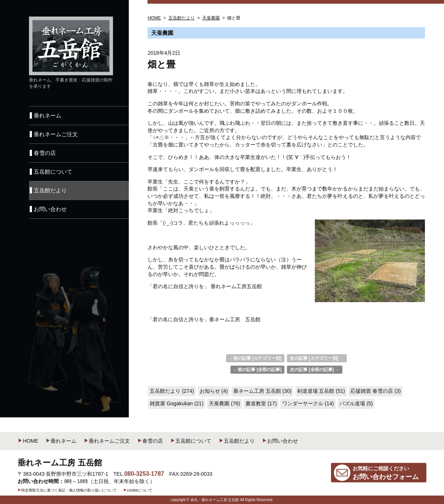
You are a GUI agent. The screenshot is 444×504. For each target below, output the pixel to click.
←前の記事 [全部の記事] (257, 370)
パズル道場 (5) (356, 403)
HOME (28, 441)
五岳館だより (237, 441)
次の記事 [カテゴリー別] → (317, 358)
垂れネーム (61, 441)
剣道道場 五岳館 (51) (321, 391)
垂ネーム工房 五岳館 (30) (263, 391)
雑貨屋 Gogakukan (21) (176, 403)
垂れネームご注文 (107, 441)
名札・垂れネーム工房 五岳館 (215, 500)
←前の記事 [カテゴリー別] (255, 358)
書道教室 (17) (261, 403)
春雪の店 (150, 441)
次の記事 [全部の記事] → (315, 370)
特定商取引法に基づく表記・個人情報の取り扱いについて (67, 490)
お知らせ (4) (214, 391)
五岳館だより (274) (172, 391)
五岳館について (191, 441)
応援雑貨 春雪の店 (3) (376, 391)
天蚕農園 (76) (224, 403)
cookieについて (138, 490)
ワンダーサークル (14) (308, 403)
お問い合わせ (280, 441)
